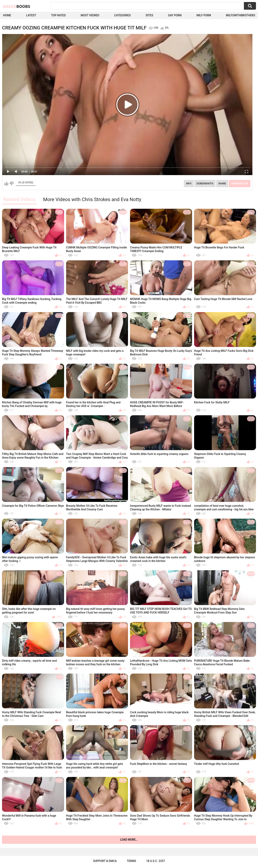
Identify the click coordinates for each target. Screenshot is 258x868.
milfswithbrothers (241, 15)
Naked (17, 6)
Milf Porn (204, 15)
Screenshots (205, 184)
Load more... (129, 840)
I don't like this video (12, 184)
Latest (31, 15)
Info (189, 184)
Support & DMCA (105, 861)
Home (7, 15)
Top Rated (58, 15)
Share (222, 184)
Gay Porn (175, 15)
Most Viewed (90, 15)
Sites (149, 15)
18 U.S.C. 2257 (156, 861)
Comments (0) (240, 184)
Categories (122, 15)
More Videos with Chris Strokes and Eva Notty (92, 199)
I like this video (6, 184)
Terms (131, 861)
